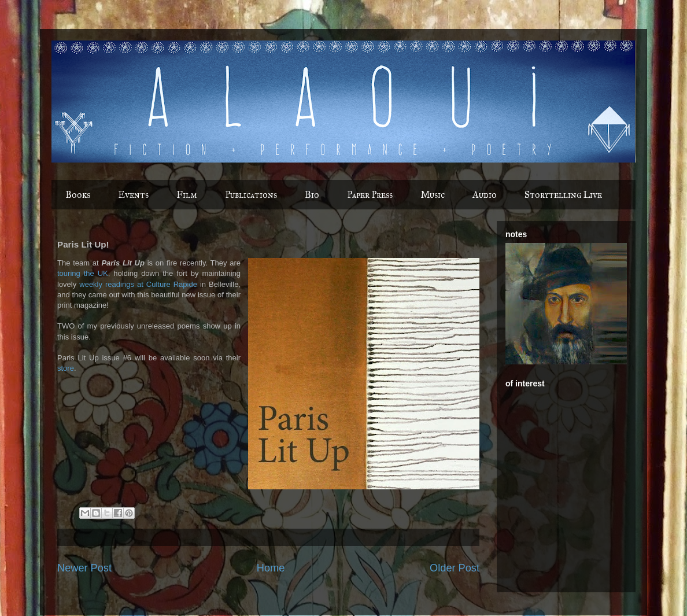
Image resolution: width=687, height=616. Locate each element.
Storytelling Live (563, 195)
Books (78, 195)
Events (133, 195)
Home (271, 568)
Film (187, 195)
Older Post (455, 568)
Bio (312, 195)
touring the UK (83, 273)
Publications (251, 195)
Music (433, 195)
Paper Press (370, 195)
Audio (485, 195)
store (66, 368)
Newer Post (84, 568)
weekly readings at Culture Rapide (138, 284)
